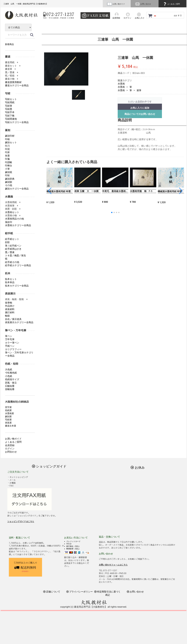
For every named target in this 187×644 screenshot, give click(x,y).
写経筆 (9, 106)
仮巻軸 (9, 303)
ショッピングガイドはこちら (21, 521)
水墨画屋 (9, 413)
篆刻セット (11, 142)
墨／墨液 (10, 252)
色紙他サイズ (12, 379)
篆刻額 (9, 182)
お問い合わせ (143, 4)
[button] (181, 191)
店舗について (52, 592)
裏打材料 (10, 313)
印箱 (7, 139)
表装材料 (10, 309)
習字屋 (8, 407)
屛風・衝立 (11, 383)
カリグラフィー (13, 349)
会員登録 (10, 445)
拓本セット (11, 279)
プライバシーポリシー (80, 592)
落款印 (9, 222)
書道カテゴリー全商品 (17, 85)
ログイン (10, 449)
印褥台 (9, 166)
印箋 (7, 159)
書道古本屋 (11, 426)
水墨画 (121, 84)
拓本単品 (10, 282)
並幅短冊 (10, 389)
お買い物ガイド (116, 4)
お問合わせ (11, 452)
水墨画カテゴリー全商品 (18, 225)
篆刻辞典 (10, 179)
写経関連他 (11, 119)
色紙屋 (8, 410)
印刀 (7, 146)
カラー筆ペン (12, 343)
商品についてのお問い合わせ (140, 114)
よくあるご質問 (171, 4)
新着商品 (9, 44)
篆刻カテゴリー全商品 (17, 189)
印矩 (7, 175)
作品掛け (10, 306)
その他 (9, 185)
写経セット (11, 99)
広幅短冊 (10, 386)
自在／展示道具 (13, 319)
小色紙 (9, 376)
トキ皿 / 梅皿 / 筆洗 (15, 256)
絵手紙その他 (12, 262)
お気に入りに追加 (140, 108)
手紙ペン (10, 346)
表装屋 (8, 423)
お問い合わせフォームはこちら (113, 564)
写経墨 (9, 109)
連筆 (139, 90)
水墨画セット (12, 212)
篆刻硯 (9, 172)
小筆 (7, 169)
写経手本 (10, 112)
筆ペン (9, 336)
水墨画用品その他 (14, 219)
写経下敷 (10, 116)
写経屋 (8, 420)
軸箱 (7, 316)
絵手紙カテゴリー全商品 (18, 265)
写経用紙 (10, 102)
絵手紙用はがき (13, 249)
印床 (7, 152)
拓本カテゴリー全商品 (17, 286)
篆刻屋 (8, 417)
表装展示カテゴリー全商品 (19, 322)
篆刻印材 (10, 136)
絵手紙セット (12, 239)
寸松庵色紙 (11, 373)
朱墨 (7, 156)
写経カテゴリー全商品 (17, 122)
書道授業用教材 (13, 82)
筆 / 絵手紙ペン (13, 246)
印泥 (7, 149)
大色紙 (9, 369)
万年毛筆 (10, 339)
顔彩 (7, 242)
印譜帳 (9, 162)
